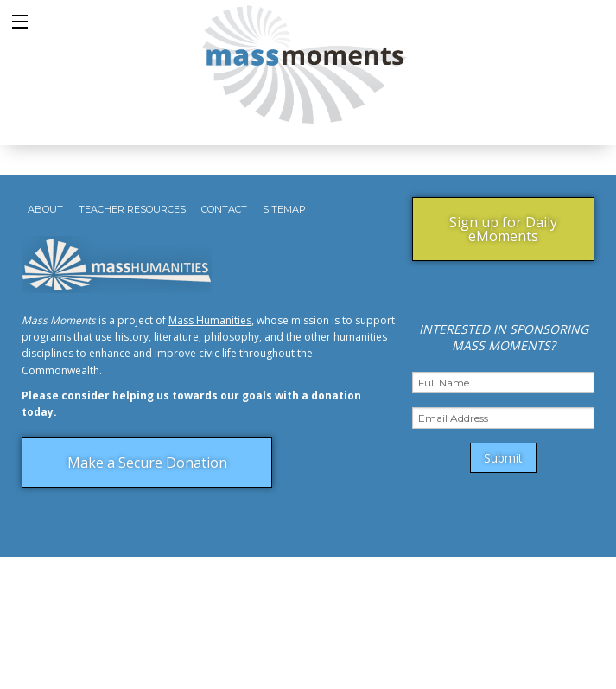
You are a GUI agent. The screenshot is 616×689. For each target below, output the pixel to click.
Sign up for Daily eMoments (503, 229)
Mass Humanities (210, 320)
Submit (503, 458)
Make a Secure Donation (147, 463)
